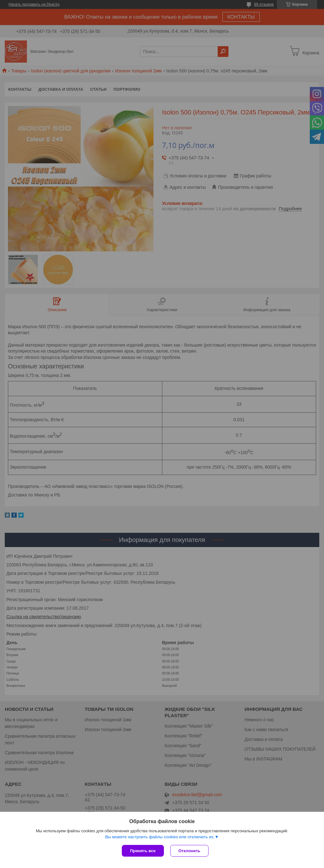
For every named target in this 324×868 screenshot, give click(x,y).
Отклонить (189, 851)
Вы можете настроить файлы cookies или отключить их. (160, 837)
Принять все (143, 851)
